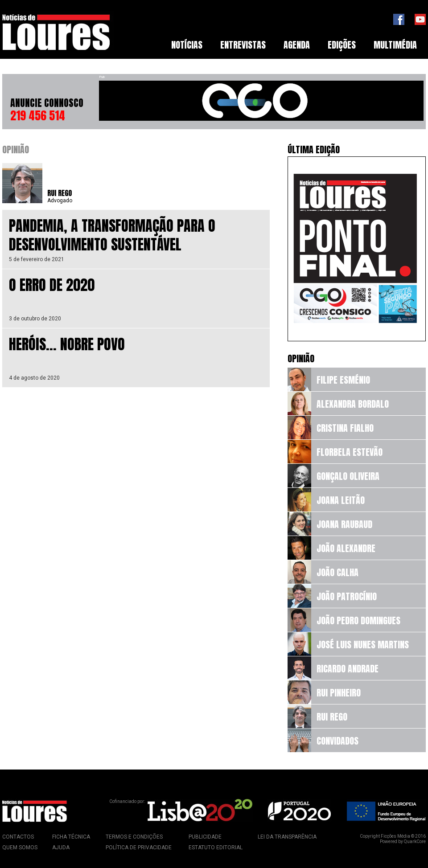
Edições (342, 45)
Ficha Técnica (71, 837)
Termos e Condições (134, 837)
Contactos (18, 837)
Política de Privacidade (139, 848)
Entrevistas (243, 45)
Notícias (187, 45)
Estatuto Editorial (216, 848)
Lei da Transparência (287, 837)
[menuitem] (187, 45)
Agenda (297, 45)
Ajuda (61, 848)
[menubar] (294, 45)
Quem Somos (20, 848)
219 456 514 (38, 115)
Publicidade (205, 837)
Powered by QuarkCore (403, 841)
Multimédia (395, 45)
